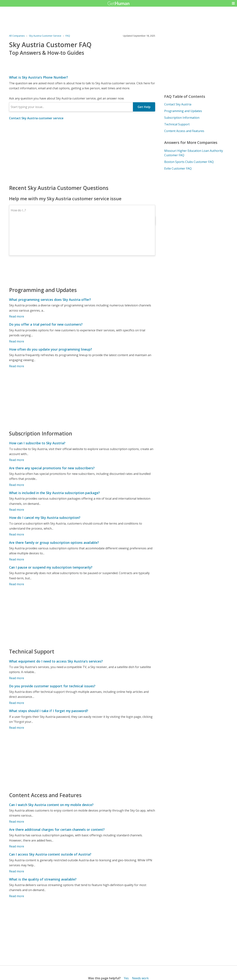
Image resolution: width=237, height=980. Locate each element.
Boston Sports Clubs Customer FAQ (189, 162)
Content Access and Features (184, 131)
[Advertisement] (82, 152)
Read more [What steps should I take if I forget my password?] (17, 728)
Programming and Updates (183, 111)
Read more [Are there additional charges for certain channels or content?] (17, 846)
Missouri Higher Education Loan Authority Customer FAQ (194, 153)
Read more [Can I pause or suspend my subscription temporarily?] (17, 584)
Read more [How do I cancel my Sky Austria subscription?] (17, 534)
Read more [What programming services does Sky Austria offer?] (17, 316)
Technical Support (177, 124)
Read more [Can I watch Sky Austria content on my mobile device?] (17, 822)
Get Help (144, 107)
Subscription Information (182, 118)
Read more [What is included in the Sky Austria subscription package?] (17, 510)
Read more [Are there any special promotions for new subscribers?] (17, 485)
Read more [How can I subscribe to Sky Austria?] (17, 460)
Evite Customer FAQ (178, 168)
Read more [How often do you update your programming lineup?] (17, 366)
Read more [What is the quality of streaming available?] (17, 896)
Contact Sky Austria (178, 104)
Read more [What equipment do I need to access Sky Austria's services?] (17, 678)
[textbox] (71, 107)
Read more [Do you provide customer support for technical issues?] (17, 703)
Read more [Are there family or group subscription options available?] (17, 559)
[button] (233, 3)
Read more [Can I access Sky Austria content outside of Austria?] (17, 871)
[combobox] (71, 107)
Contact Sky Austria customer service (36, 118)
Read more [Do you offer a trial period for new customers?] (17, 341)
